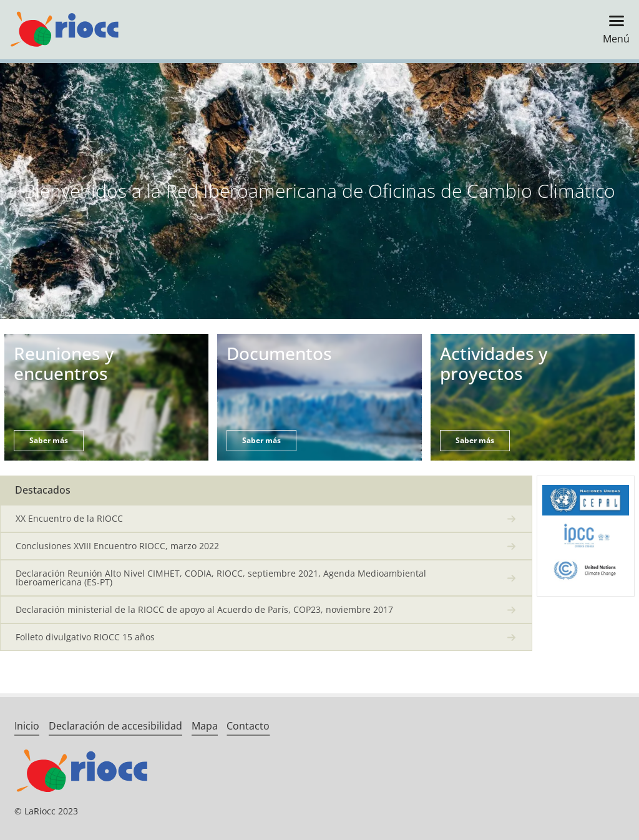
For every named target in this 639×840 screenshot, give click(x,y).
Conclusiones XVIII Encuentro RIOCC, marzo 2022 (117, 546)
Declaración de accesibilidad (115, 726)
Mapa (205, 726)
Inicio (27, 726)
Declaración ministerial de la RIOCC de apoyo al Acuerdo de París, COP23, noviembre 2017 (204, 609)
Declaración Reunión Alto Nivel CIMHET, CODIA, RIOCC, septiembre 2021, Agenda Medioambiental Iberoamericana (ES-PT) (221, 578)
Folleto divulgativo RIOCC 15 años (85, 637)
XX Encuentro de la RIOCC (69, 518)
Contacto (248, 726)
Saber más (49, 440)
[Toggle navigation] (612, 30)
